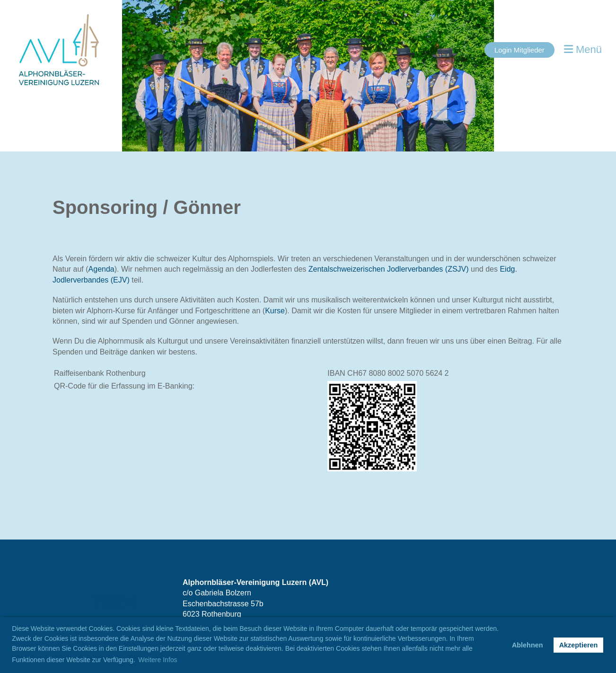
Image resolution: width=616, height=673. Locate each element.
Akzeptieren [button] (579, 645)
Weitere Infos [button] (158, 660)
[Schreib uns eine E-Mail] (129, 602)
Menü (583, 49)
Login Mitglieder (519, 50)
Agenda (101, 269)
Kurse (275, 311)
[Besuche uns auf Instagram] (114, 602)
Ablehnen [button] (528, 645)
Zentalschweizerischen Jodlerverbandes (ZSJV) (389, 269)
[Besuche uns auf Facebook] (98, 602)
